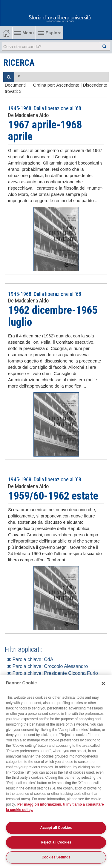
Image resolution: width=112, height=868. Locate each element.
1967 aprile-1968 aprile (45, 131)
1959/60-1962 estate (53, 496)
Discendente (95, 85)
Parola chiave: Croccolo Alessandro (47, 666)
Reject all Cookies (56, 842)
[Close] (103, 683)
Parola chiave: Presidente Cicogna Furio (53, 673)
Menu (24, 33)
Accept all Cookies (56, 828)
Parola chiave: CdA (30, 659)
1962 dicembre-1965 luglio (53, 316)
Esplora (50, 33)
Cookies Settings (56, 857)
